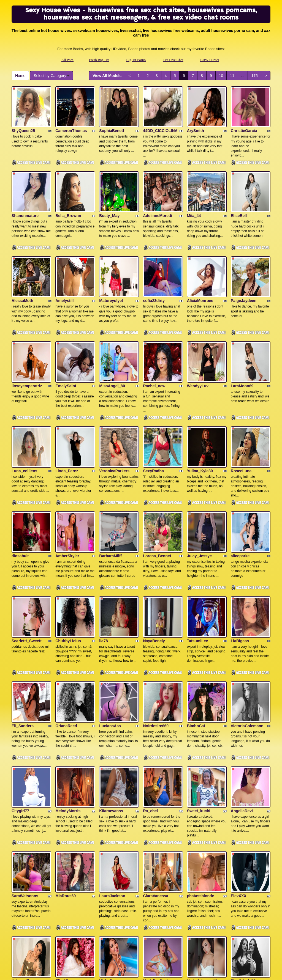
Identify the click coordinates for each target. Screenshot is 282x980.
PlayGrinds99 (243, 861)
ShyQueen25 (23, 120)
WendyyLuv (198, 342)
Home (20, 76)
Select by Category (51, 76)
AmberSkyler (67, 491)
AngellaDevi (242, 713)
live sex (241, 932)
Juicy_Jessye (199, 491)
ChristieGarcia (244, 120)
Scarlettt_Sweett (27, 565)
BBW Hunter (210, 60)
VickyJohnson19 (202, 861)
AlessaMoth (22, 268)
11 (232, 76)
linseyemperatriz (27, 342)
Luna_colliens (24, 416)
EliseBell (239, 194)
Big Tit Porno (136, 60)
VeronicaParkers (114, 416)
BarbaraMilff (110, 491)
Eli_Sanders (23, 639)
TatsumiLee (198, 565)
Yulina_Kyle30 (200, 416)
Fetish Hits (185, 972)
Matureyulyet (111, 268)
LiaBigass (240, 565)
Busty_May (109, 194)
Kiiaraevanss (111, 713)
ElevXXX (239, 787)
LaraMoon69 (242, 342)
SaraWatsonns (25, 787)
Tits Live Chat (173, 60)
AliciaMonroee (200, 268)
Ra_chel (150, 713)
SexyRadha (153, 416)
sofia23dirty (154, 268)
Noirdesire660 (156, 639)
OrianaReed (66, 639)
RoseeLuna (241, 416)
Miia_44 (194, 194)
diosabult (20, 491)
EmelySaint (66, 342)
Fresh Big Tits (99, 60)
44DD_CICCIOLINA (160, 120)
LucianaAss (110, 639)
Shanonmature (25, 194)
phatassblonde (201, 787)
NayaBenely (154, 565)
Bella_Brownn (68, 194)
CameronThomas (71, 120)
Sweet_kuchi (199, 713)
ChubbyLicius (68, 565)
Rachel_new (154, 342)
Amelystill (64, 268)
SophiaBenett (112, 120)
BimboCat (196, 639)
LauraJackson (112, 787)
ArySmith (196, 120)
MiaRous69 (66, 787)
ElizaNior (64, 861)
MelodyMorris (68, 713)
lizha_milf (20, 861)
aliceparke (240, 491)
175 (254, 76)
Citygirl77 (20, 713)
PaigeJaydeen (244, 268)
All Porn (67, 60)
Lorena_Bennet (157, 491)
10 (221, 76)
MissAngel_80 (112, 342)
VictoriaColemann (247, 639)
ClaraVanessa (155, 787)
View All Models (107, 76)
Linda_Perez (67, 416)
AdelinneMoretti (158, 194)
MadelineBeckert (158, 861)
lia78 (103, 565)
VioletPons (109, 861)
